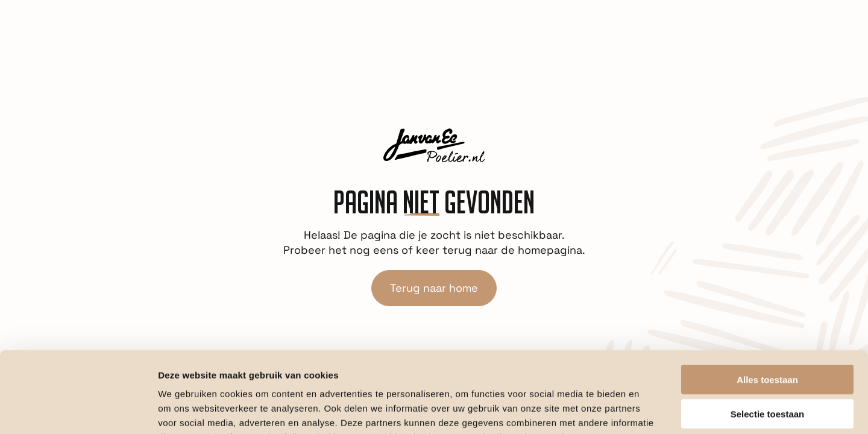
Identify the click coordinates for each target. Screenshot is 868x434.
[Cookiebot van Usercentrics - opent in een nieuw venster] (78, 410)
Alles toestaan (767, 303)
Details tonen (651, 410)
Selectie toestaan (768, 338)
